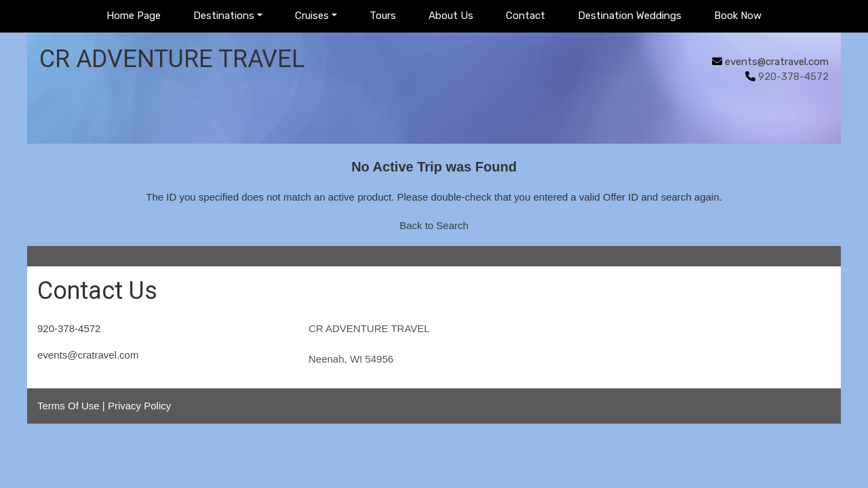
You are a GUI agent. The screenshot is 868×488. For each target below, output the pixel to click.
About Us (451, 16)
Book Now (738, 16)
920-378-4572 (69, 328)
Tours (383, 16)
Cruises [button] (312, 16)
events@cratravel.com (777, 62)
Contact (526, 16)
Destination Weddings (630, 16)
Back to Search (434, 225)
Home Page (134, 16)
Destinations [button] (224, 16)
